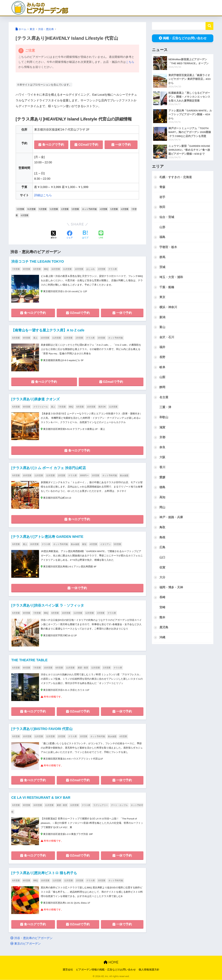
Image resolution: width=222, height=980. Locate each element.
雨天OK (102, 407)
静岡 (162, 387)
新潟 (162, 317)
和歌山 (164, 417)
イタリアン (105, 544)
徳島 (162, 488)
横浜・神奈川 (168, 307)
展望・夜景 (83, 668)
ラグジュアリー (101, 805)
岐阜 (162, 367)
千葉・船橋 (167, 287)
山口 (162, 558)
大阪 (162, 458)
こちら (130, 62)
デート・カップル (119, 805)
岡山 (162, 508)
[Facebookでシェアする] (70, 235)
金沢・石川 (167, 337)
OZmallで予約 (86, 145)
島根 (162, 538)
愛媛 (162, 478)
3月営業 (75, 209)
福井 (162, 347)
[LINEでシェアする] (101, 235)
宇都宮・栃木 (168, 247)
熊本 (162, 618)
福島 (162, 237)
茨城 (162, 267)
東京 (162, 297)
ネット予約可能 (89, 209)
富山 (162, 327)
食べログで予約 (51, 145)
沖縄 (162, 638)
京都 (162, 438)
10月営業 (31, 209)
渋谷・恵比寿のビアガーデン (31, 938)
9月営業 (20, 209)
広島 (162, 548)
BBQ (46, 269)
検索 (209, 26)
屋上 (35, 338)
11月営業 (43, 209)
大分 (162, 578)
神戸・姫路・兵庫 (171, 518)
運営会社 (68, 970)
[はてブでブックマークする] (85, 235)
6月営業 (125, 209)
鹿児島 (164, 628)
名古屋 (164, 397)
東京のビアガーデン (26, 944)
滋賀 (162, 428)
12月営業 (54, 209)
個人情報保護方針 (149, 970)
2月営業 (65, 209)
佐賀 (162, 568)
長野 (162, 357)
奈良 (162, 448)
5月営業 (114, 209)
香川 (162, 468)
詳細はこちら (43, 195)
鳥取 (162, 528)
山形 (162, 227)
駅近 (84, 544)
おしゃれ (91, 269)
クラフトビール (41, 407)
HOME (111, 963)
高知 (162, 498)
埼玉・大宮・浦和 (171, 277)
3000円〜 (84, 476)
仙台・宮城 (167, 217)
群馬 (162, 257)
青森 (162, 187)
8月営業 (25, 215)
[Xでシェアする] (54, 235)
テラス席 (113, 269)
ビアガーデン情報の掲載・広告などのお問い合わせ (106, 970)
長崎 (162, 598)
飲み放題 (124, 476)
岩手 (162, 197)
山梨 (162, 378)
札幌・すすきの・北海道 (176, 177)
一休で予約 (121, 145)
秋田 (162, 207)
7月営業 (16, 269)
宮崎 (162, 608)
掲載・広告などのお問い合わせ (183, 38)
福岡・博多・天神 (171, 588)
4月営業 (103, 209)
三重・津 (165, 408)
